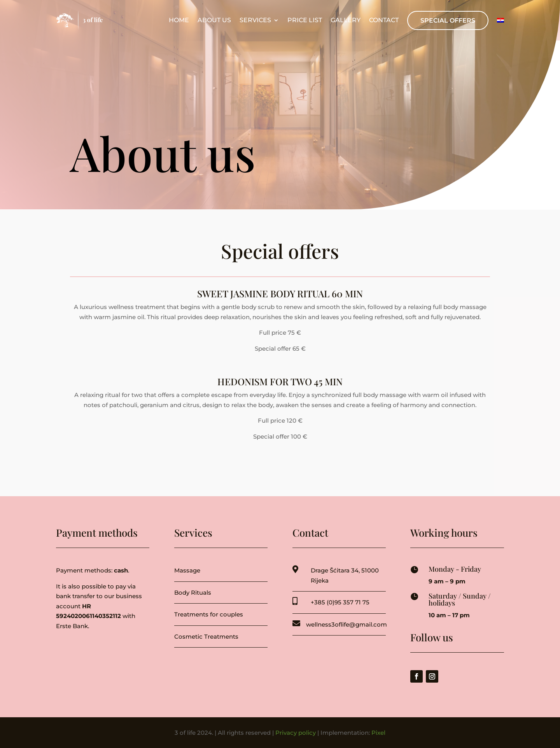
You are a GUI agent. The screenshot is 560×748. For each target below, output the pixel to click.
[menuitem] (500, 20)
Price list (305, 20)
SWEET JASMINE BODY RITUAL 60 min (280, 293)
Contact (384, 20)
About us (214, 20)
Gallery (346, 20)
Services (255, 20)
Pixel (378, 733)
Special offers (448, 20)
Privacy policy (296, 733)
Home (179, 20)
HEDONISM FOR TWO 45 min (280, 381)
